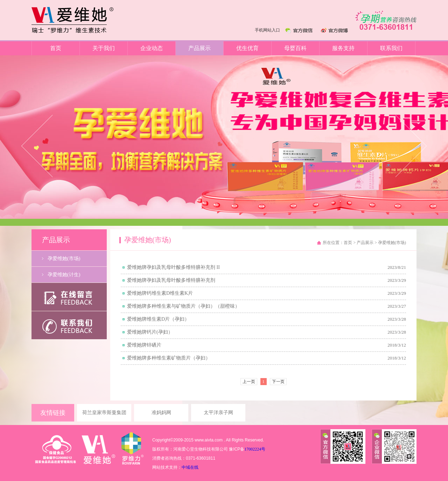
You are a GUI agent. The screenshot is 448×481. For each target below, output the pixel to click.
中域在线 (190, 467)
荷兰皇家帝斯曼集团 (104, 413)
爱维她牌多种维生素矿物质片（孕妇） (169, 358)
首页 (56, 48)
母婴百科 (295, 48)
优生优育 (247, 48)
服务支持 (343, 48)
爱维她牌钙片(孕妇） (150, 332)
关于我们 (104, 48)
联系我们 (391, 48)
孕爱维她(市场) (64, 259)
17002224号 (255, 449)
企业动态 (152, 48)
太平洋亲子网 (218, 413)
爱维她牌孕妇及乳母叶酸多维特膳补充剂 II (173, 267)
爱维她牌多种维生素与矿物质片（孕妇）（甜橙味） (183, 306)
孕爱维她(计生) (64, 275)
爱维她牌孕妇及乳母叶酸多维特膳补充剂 (171, 280)
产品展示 (199, 48)
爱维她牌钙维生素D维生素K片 (160, 293)
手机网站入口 (267, 30)
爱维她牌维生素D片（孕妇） (158, 319)
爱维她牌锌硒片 (144, 345)
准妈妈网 (161, 413)
